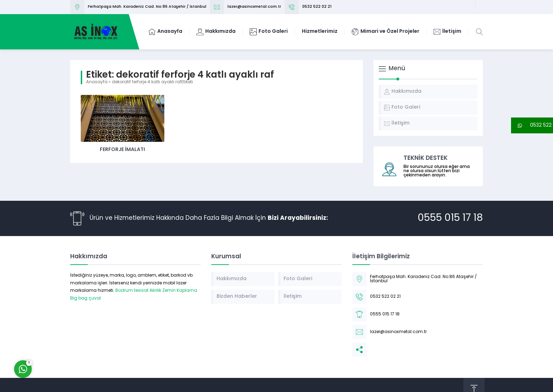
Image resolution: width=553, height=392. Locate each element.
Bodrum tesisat (132, 291)
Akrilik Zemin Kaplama (173, 291)
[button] (532, 125)
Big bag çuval (86, 298)
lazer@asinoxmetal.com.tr (254, 7)
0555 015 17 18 (450, 218)
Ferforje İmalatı (122, 150)
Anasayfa (97, 82)
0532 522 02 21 (317, 7)
